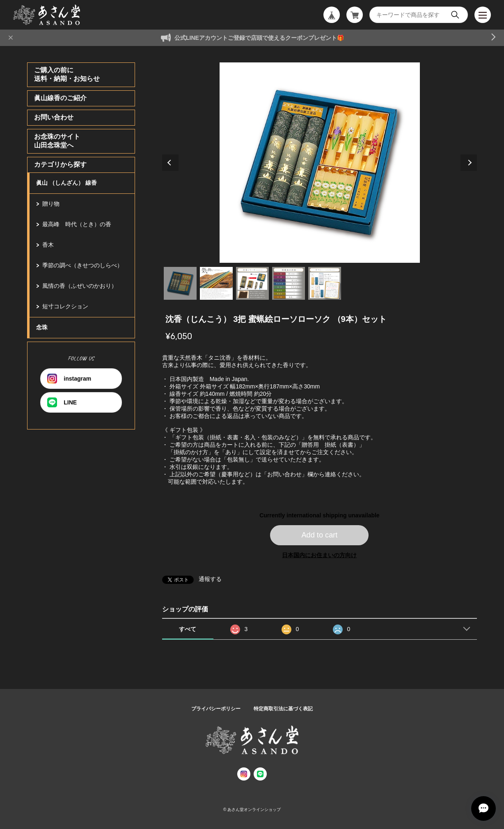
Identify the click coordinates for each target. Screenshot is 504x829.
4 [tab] (289, 283)
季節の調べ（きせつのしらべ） (82, 265)
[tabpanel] (320, 163)
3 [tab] (252, 283)
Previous (170, 163)
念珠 (42, 327)
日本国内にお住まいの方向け (319, 555)
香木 (48, 245)
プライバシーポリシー (216, 709)
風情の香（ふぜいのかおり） (80, 286)
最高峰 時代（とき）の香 (77, 224)
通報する (210, 579)
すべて (188, 629)
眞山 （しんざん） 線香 (66, 183)
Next (469, 163)
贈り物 (51, 204)
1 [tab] (180, 283)
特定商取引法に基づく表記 (283, 709)
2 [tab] (216, 283)
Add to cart (319, 535)
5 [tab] (325, 283)
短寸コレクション (65, 306)
